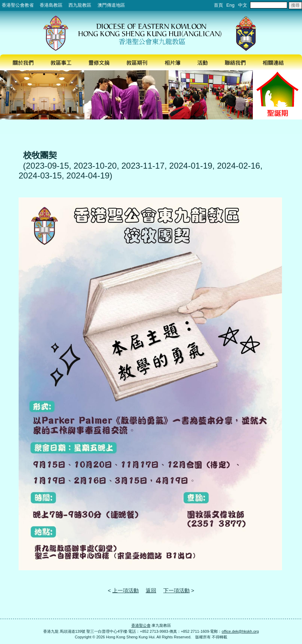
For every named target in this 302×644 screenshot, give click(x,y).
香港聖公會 (141, 625)
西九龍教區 (80, 5)
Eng (231, 5)
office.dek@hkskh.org (240, 631)
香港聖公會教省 (18, 5)
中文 (243, 5)
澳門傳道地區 (111, 5)
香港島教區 (51, 5)
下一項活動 (176, 590)
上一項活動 (126, 590)
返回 (151, 590)
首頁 (218, 5)
